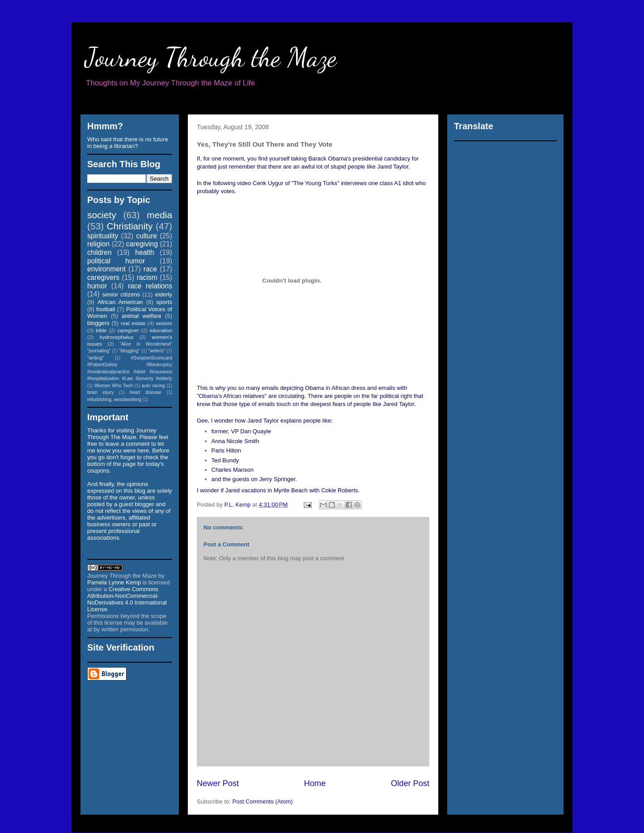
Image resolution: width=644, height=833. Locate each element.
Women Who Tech (114, 386)
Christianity (130, 226)
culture (146, 236)
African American (120, 302)
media (159, 215)
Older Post (410, 783)
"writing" (95, 358)
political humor (116, 261)
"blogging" (129, 351)
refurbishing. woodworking (114, 400)
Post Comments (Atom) (263, 801)
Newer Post (218, 783)
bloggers (98, 323)
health (145, 252)
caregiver (128, 330)
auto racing (153, 386)
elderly (164, 294)
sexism (164, 323)
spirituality (103, 236)
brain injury (100, 392)
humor (97, 286)
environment (106, 269)
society (102, 215)
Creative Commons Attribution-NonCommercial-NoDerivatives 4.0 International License (127, 599)
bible (101, 330)
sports (164, 302)
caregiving (142, 244)
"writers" (157, 351)
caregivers (103, 277)
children (100, 252)
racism (147, 277)
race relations (150, 286)
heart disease (146, 392)
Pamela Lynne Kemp (114, 582)
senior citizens (121, 294)
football (106, 309)
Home (315, 783)
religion (98, 244)
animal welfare (142, 316)
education (161, 330)
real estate (133, 323)
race (150, 269)
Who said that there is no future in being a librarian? (128, 143)
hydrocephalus (117, 337)
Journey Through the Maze (211, 57)
